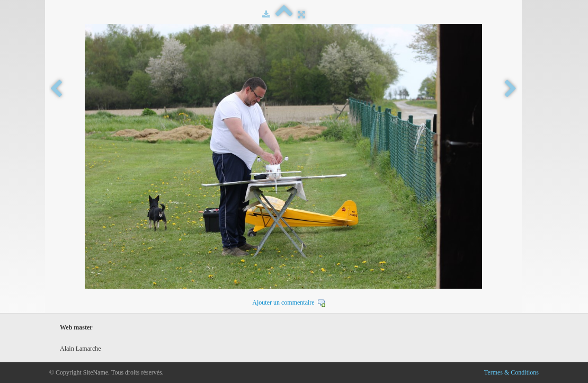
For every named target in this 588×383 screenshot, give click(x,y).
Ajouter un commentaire (283, 302)
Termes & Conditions (511, 372)
